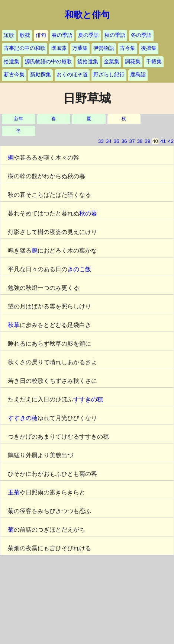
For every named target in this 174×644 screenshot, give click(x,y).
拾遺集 (12, 62)
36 (124, 141)
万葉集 (80, 48)
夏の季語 (88, 35)
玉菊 (14, 492)
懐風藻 (59, 48)
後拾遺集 (88, 62)
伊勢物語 (104, 48)
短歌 (9, 35)
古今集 (128, 48)
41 (163, 141)
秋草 (14, 325)
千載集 (154, 62)
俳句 (41, 35)
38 (140, 141)
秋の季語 (115, 35)
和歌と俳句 (87, 15)
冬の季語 (141, 35)
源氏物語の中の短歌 (48, 62)
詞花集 (133, 62)
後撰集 (149, 48)
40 (155, 141)
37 (132, 141)
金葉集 (112, 62)
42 (171, 141)
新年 (19, 119)
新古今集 (14, 75)
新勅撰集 (41, 75)
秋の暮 (88, 213)
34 (109, 141)
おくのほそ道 (72, 75)
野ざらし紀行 (109, 75)
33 (101, 141)
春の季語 (62, 35)
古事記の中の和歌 (25, 48)
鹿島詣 (138, 75)
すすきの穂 (88, 399)
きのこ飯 (79, 269)
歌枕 (25, 35)
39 (147, 141)
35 (117, 141)
